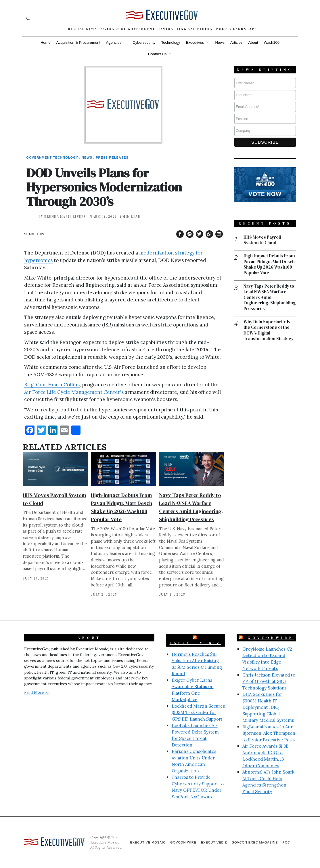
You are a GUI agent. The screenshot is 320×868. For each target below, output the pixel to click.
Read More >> (37, 692)
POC (286, 842)
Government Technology (52, 157)
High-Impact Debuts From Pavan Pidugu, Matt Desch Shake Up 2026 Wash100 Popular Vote (269, 265)
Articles (236, 42)
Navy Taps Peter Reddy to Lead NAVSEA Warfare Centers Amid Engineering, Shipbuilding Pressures (270, 298)
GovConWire (271, 638)
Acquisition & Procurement (78, 42)
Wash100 (272, 42)
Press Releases (112, 157)
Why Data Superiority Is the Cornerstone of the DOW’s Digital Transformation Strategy (269, 331)
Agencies (114, 42)
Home (46, 42)
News (220, 42)
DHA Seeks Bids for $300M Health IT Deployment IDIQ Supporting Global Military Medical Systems (268, 707)
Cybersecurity (144, 42)
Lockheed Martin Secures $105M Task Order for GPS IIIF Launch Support (198, 713)
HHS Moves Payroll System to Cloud (262, 240)
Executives (195, 42)
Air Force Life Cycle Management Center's (74, 392)
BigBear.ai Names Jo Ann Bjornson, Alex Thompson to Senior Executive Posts (269, 733)
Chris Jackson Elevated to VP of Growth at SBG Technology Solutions (269, 681)
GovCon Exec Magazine (254, 842)
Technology (171, 42)
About (253, 42)
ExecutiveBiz (196, 643)
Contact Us (157, 54)
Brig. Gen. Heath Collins (52, 385)
